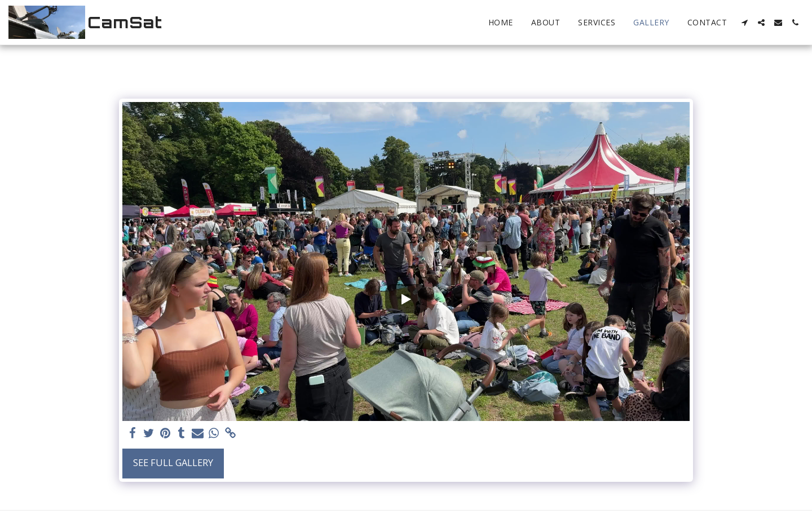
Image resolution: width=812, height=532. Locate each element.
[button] (744, 23)
